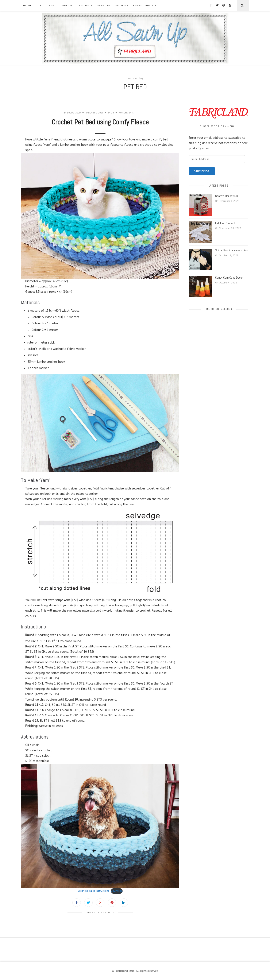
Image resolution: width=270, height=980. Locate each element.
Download (117, 891)
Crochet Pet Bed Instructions (94, 891)
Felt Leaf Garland (225, 223)
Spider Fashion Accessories (232, 250)
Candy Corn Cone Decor (229, 278)
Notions (122, 5)
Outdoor (85, 5)
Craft (51, 5)
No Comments (126, 113)
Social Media (74, 113)
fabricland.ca (145, 5)
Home (28, 5)
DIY (39, 5)
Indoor (67, 5)
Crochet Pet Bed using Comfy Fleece (100, 122)
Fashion (104, 5)
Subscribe (202, 171)
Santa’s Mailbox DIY (227, 196)
